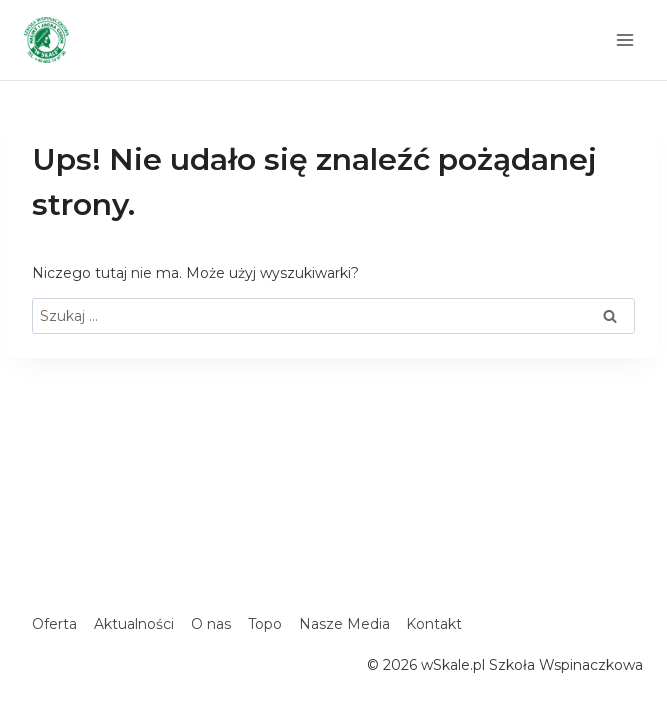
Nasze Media (344, 624)
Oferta (54, 624)
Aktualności (134, 624)
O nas (211, 624)
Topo (265, 624)
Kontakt (434, 624)
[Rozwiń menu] (624, 39)
